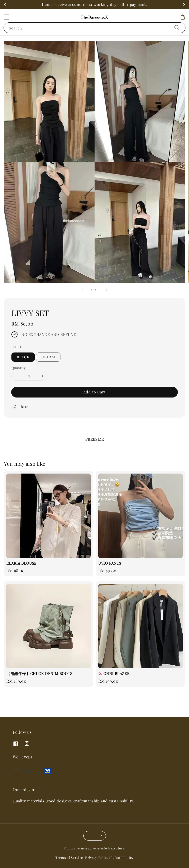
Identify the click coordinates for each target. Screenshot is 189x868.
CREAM (48, 357)
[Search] (177, 28)
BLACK (23, 357)
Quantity (19, 368)
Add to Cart (94, 392)
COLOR (17, 347)
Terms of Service (69, 857)
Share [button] (20, 407)
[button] (6, 17)
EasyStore (116, 848)
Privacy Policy (97, 857)
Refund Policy (122, 857)
